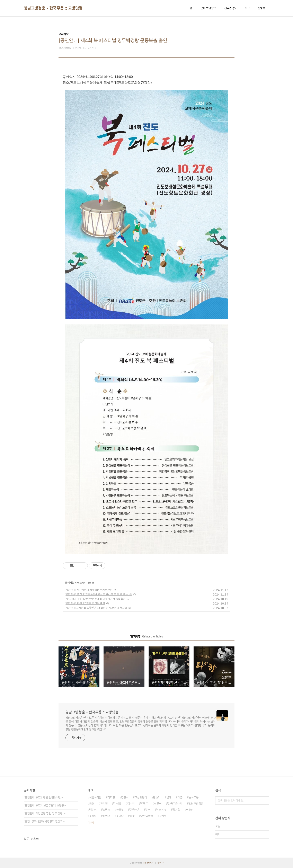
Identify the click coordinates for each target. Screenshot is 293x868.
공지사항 (70, 583)
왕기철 (176, 810)
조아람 (120, 816)
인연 (148, 810)
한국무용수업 (175, 804)
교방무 (144, 804)
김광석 (125, 797)
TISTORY (148, 863)
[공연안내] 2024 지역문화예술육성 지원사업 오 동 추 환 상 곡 (98, 594)
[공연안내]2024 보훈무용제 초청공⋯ (45, 805)
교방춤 (106, 810)
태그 (247, 8)
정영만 (106, 816)
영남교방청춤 (196, 804)
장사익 (163, 816)
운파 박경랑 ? (208, 8)
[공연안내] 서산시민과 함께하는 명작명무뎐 (89, 590)
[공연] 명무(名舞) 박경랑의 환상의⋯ (44, 821)
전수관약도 (230, 8)
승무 (132, 816)
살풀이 (158, 804)
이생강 (117, 804)
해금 (180, 797)
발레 (169, 797)
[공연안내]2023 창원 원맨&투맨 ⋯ (44, 797)
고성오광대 (141, 797)
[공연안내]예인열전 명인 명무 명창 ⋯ (45, 813)
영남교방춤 (147, 816)
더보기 (91, 823)
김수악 (131, 804)
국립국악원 (95, 797)
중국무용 (194, 797)
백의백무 (162, 810)
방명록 (261, 8)
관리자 (160, 863)
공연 (92, 804)
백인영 (93, 810)
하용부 (120, 810)
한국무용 (135, 810)
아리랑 (111, 797)
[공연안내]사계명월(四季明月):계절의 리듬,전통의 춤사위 (96, 608)
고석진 (104, 804)
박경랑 (190, 810)
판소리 (157, 797)
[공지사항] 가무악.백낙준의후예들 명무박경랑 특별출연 (95, 599)
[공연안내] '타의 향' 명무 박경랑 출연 (85, 603)
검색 (265, 800)
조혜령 (93, 816)
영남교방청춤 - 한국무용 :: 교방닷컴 (53, 8)
